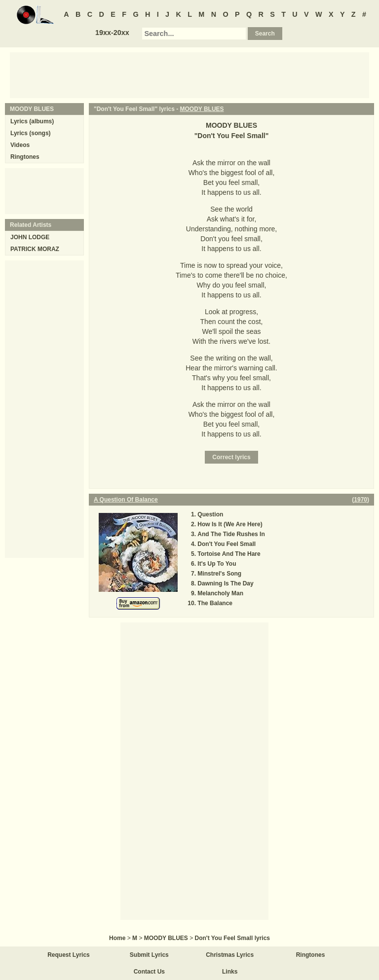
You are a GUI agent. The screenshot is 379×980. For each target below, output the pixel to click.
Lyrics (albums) (32, 121)
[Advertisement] (189, 74)
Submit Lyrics (149, 955)
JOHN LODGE (30, 237)
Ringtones (25, 157)
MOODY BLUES (202, 109)
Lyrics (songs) (31, 133)
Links (230, 972)
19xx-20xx (112, 33)
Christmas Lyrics (230, 955)
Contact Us (149, 972)
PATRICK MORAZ (35, 249)
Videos (20, 145)
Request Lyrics (69, 955)
